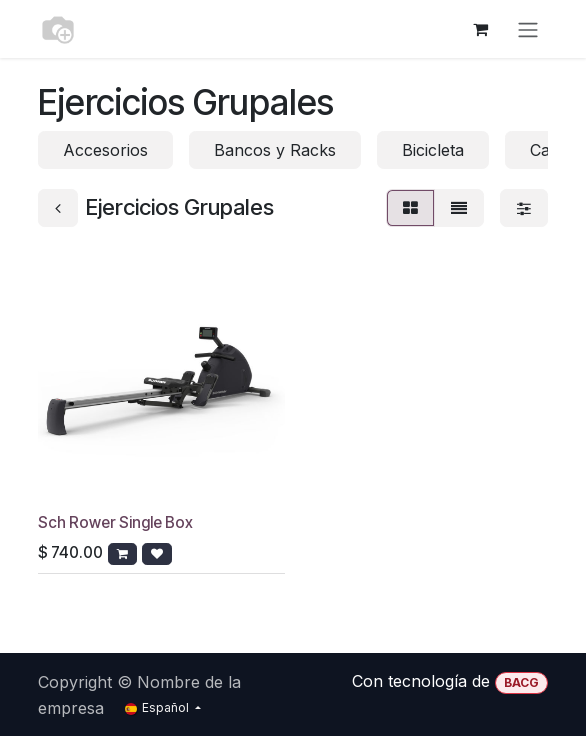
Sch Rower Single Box (115, 522)
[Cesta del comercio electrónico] (480, 29)
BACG (521, 682)
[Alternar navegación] (528, 29)
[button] (122, 554)
